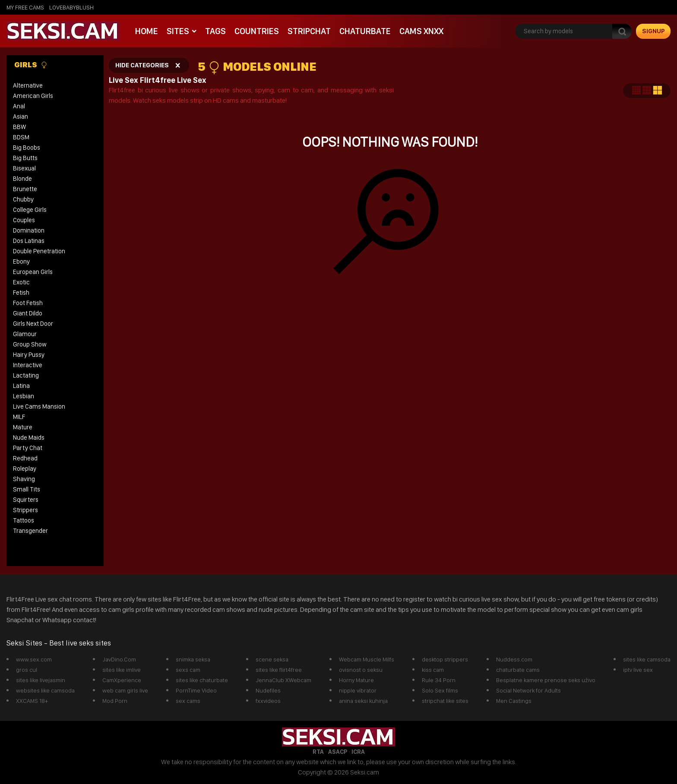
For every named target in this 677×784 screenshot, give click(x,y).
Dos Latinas (29, 241)
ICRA (358, 752)
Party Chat (28, 448)
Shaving (24, 479)
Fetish (21, 293)
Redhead (25, 458)
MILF (19, 417)
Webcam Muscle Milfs (367, 659)
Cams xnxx (421, 31)
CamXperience (122, 680)
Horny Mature (356, 680)
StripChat (309, 31)
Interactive (28, 365)
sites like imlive (122, 670)
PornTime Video (196, 690)
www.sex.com (34, 659)
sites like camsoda (647, 659)
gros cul (27, 670)
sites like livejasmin (41, 680)
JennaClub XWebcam (283, 680)
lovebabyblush (71, 7)
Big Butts (25, 158)
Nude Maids (29, 438)
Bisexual (24, 168)
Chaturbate (365, 31)
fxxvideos (268, 701)
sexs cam (188, 670)
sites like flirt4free (279, 670)
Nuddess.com (514, 659)
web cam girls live (125, 690)
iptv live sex (638, 670)
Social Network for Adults (528, 690)
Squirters (26, 500)
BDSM (21, 137)
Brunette (25, 189)
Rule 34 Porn (439, 680)
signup (653, 31)
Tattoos (24, 520)
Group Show (30, 344)
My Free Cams (25, 7)
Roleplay (25, 469)
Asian (21, 116)
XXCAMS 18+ (32, 701)
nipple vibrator (358, 690)
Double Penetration (39, 251)
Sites (178, 31)
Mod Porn (115, 701)
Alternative (28, 85)
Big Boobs (27, 148)
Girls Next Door (33, 324)
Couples (24, 220)
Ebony (21, 261)
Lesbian (24, 396)
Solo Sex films (440, 690)
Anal (19, 106)
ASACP (338, 752)
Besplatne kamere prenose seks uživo (546, 680)
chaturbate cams (518, 670)
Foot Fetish (28, 303)
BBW (19, 127)
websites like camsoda (45, 690)
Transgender (30, 531)
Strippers (25, 510)
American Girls (33, 96)
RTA (318, 752)
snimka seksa (193, 659)
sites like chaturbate (202, 680)
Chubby (23, 199)
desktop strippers (445, 659)
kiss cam (433, 670)
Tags (215, 31)
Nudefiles (268, 690)
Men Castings (514, 701)
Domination (29, 230)
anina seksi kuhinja (363, 701)
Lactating (26, 375)
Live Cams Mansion (39, 406)
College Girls (30, 210)
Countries (257, 31)
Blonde (22, 179)
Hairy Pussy (29, 355)
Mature (23, 427)
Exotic (21, 282)
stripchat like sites (445, 701)
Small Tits (27, 489)
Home (147, 31)
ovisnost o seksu (361, 670)
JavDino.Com (119, 659)
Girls (31, 65)
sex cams (188, 701)
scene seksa (272, 659)
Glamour (25, 334)
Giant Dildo (28, 313)
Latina (21, 386)
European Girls (33, 272)
